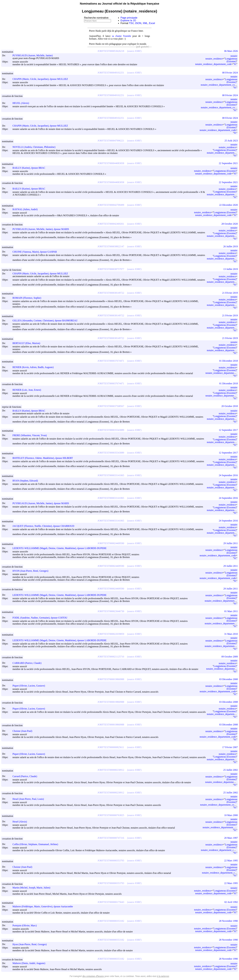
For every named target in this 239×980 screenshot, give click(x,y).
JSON (138, 23)
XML (145, 23)
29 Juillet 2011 (231, 543)
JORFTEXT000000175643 (111, 902)
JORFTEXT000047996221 (111, 141)
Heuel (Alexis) (21, 822)
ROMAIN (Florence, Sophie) (28, 298)
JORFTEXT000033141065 (111, 475)
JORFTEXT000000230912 (111, 770)
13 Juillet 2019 (231, 269)
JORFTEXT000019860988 (111, 679)
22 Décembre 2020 (228, 205)
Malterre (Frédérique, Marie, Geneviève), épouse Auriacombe (44, 906)
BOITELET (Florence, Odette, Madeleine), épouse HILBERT (44, 458)
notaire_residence (214, 59)
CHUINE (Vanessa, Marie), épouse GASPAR (36, 252)
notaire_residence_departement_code (213, 64)
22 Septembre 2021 (228, 163)
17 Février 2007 (230, 747)
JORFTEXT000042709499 (111, 205)
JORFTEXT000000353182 (111, 921)
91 (235, 64)
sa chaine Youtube (121, 36)
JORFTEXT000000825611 (111, 747)
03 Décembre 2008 (228, 679)
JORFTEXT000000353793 (111, 861)
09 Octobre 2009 (230, 657)
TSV (131, 23)
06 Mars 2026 (231, 51)
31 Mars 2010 (231, 634)
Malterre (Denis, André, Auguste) (30, 963)
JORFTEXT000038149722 (111, 293)
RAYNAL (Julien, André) (26, 209)
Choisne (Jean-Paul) (24, 731)
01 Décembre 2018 (228, 361)
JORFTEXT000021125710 (111, 657)
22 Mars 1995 (231, 861)
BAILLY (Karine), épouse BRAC (30, 168)
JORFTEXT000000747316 (111, 838)
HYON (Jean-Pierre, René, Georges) (32, 571)
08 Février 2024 (230, 73)
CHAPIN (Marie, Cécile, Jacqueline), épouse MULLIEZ (42, 79)
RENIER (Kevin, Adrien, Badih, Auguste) (34, 367)
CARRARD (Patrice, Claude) (28, 663)
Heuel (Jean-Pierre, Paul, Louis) (30, 799)
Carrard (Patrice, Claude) (26, 776)
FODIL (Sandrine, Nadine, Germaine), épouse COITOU (41, 618)
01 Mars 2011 (231, 611)
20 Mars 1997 (231, 838)
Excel (152, 23)
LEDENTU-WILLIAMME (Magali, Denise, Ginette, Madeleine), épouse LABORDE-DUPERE (61, 548)
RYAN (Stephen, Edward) (27, 481)
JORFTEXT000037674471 (111, 361)
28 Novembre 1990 (228, 921)
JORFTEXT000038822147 (111, 246)
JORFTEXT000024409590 (111, 543)
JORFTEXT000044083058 (111, 163)
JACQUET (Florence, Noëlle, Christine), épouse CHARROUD (45, 526)
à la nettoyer (163, 976)
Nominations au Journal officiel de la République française (120, 4)
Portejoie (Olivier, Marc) (26, 925)
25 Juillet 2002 (231, 770)
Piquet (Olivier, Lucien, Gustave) (30, 686)
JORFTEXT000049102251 (111, 73)
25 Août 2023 (231, 141)
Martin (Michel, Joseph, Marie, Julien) (33, 888)
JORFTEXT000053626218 (111, 51)
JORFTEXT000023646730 (111, 611)
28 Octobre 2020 (230, 224)
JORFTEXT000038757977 (111, 269)
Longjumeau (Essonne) (231, 60)
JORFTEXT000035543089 (111, 430)
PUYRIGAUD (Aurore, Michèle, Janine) (34, 55)
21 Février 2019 (230, 293)
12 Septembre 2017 (228, 430)
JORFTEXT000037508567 (111, 406)
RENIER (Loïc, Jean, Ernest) (28, 390)
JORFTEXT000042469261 (111, 224)
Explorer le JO (128, 20)
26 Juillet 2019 (231, 246)
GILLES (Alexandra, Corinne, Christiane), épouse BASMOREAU (46, 321)
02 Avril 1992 (231, 902)
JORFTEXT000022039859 (111, 634)
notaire (234, 56)
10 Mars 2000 (231, 815)
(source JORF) (134, 51)
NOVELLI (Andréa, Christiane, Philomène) (35, 147)
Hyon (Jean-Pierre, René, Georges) (31, 944)
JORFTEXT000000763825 (111, 815)
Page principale (129, 18)
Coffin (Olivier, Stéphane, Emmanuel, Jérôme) (37, 844)
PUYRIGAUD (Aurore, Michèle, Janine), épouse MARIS (42, 229)
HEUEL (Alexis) (22, 103)
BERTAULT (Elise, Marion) (28, 343)
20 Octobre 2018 (230, 406)
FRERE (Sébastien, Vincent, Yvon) (31, 435)
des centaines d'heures (93, 976)
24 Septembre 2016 (228, 475)
